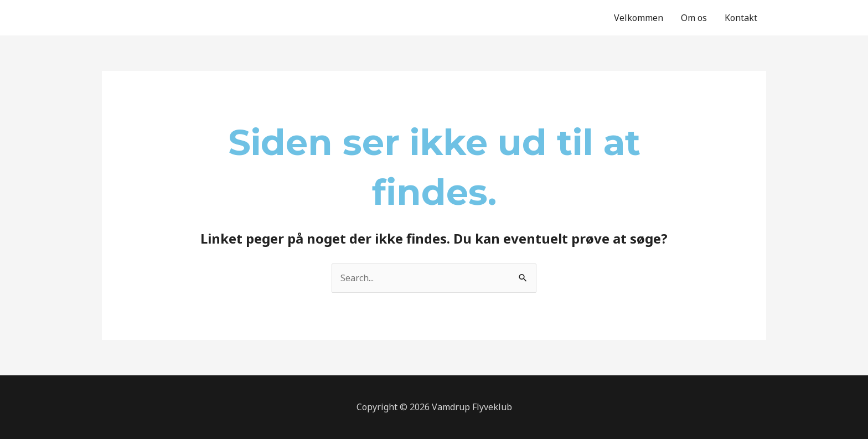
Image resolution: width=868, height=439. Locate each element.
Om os (694, 18)
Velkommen (639, 18)
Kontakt (741, 18)
